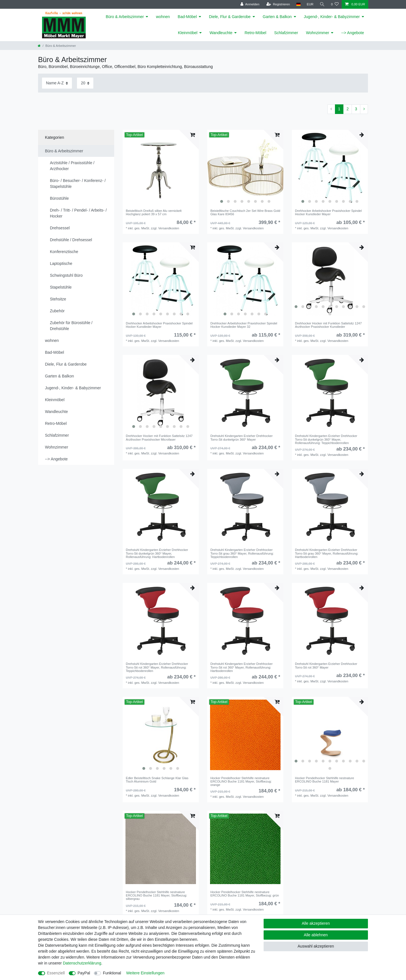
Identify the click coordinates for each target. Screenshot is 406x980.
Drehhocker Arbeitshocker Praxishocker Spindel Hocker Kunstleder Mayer (328, 212)
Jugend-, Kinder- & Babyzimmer (332, 17)
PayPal (84, 973)
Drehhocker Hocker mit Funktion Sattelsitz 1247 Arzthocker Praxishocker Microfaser (159, 438)
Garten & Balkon (277, 17)
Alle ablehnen (316, 935)
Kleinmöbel (188, 33)
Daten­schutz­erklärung (82, 963)
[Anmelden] (250, 4)
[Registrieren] (278, 4)
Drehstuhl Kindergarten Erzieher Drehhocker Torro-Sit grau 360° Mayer (242, 553)
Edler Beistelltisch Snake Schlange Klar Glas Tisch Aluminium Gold (157, 780)
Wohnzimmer (317, 33)
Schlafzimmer (286, 33)
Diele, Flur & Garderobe (230, 17)
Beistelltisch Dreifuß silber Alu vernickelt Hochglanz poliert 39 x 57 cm (154, 212)
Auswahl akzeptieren (316, 946)
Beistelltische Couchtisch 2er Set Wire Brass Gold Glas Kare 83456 (245, 212)
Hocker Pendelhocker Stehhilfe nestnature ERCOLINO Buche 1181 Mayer (241, 782)
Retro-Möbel (255, 33)
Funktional (112, 973)
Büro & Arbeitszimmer (125, 17)
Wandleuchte (221, 33)
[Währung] (310, 4)
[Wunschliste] (335, 4)
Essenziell (56, 973)
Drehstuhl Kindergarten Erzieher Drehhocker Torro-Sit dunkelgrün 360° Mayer (241, 438)
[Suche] (322, 4)
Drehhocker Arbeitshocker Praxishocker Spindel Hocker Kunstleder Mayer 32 (244, 325)
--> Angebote (353, 33)
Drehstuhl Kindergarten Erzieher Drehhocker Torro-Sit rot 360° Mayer (157, 667)
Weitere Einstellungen (145, 973)
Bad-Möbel (187, 17)
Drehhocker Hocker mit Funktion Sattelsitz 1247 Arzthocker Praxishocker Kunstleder (328, 325)
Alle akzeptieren (316, 923)
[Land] (298, 4)
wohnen (163, 17)
